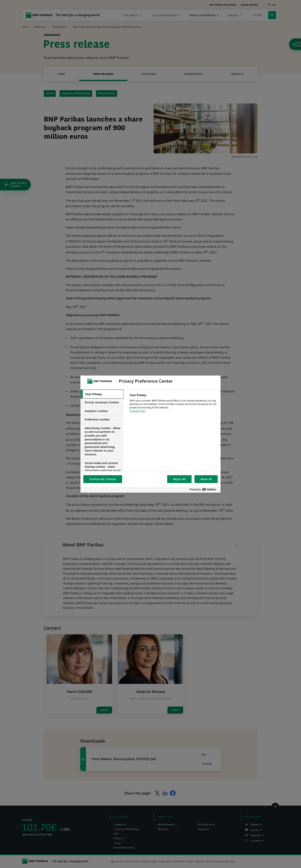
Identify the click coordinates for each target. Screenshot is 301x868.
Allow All (206, 479)
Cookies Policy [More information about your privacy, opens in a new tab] (138, 411)
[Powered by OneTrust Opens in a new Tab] (204, 490)
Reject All (179, 479)
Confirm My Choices (103, 479)
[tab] (102, 394)
